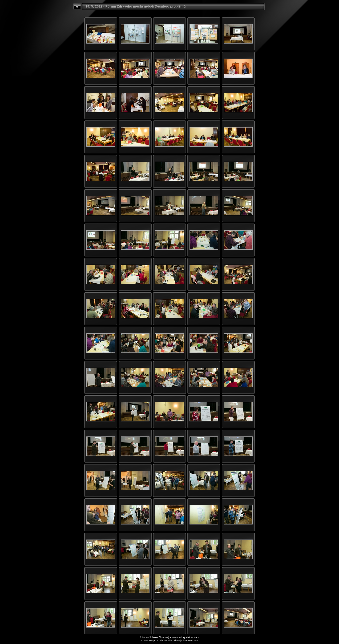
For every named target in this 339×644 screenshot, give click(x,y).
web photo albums (158, 640)
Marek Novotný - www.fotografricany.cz (175, 637)
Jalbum (176, 640)
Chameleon (187, 640)
